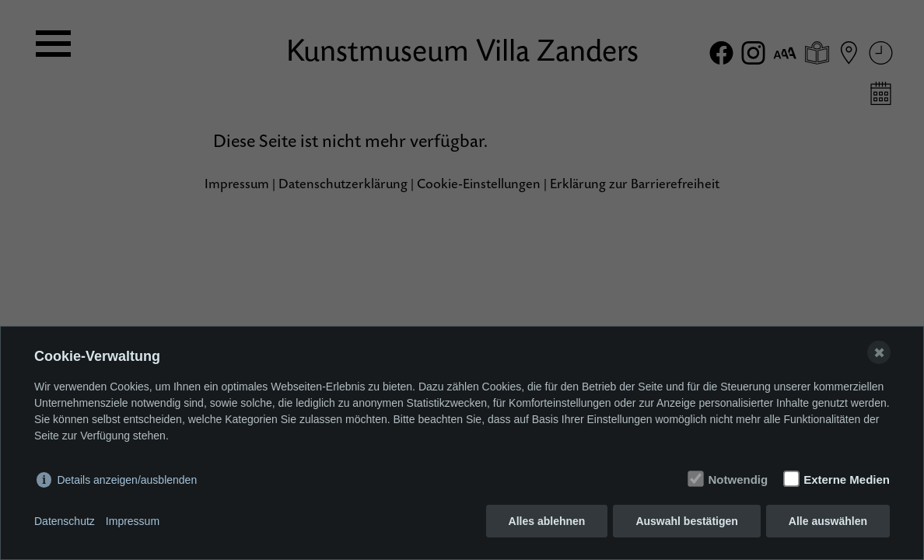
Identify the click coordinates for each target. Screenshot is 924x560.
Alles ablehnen (547, 521)
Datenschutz (65, 521)
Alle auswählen (828, 521)
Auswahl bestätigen (686, 521)
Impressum (133, 521)
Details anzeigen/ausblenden (127, 480)
